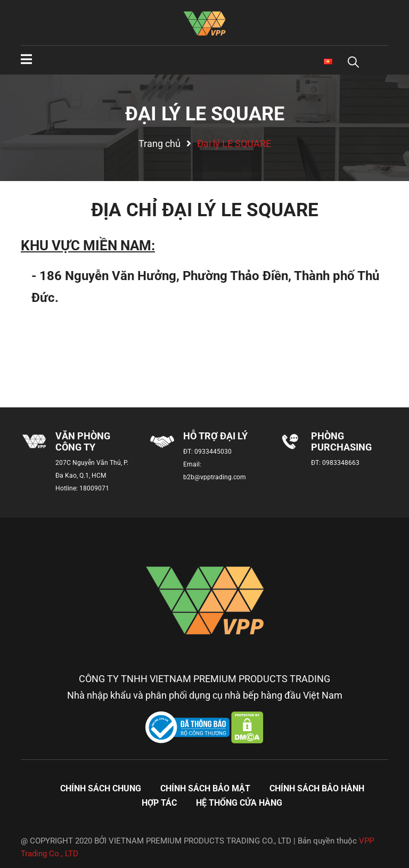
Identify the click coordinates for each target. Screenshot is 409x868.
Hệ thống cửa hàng (239, 803)
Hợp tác (159, 803)
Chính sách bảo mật (205, 788)
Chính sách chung (101, 788)
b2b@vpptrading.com (215, 477)
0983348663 (341, 463)
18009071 (94, 488)
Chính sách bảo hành (317, 788)
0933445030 (213, 452)
